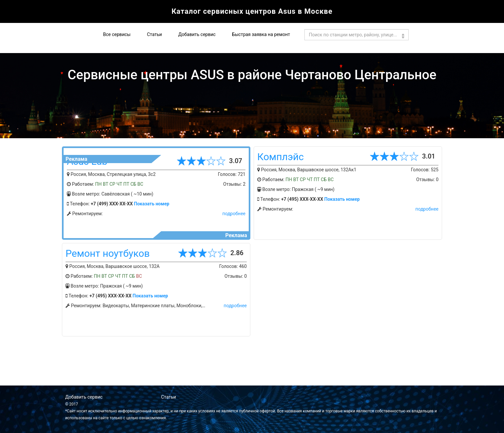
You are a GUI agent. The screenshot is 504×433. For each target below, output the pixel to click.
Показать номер (152, 204)
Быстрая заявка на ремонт (261, 34)
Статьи (154, 34)
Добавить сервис (197, 34)
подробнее (234, 214)
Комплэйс (281, 157)
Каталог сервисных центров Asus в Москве (252, 11)
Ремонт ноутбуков (108, 253)
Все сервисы (117, 34)
